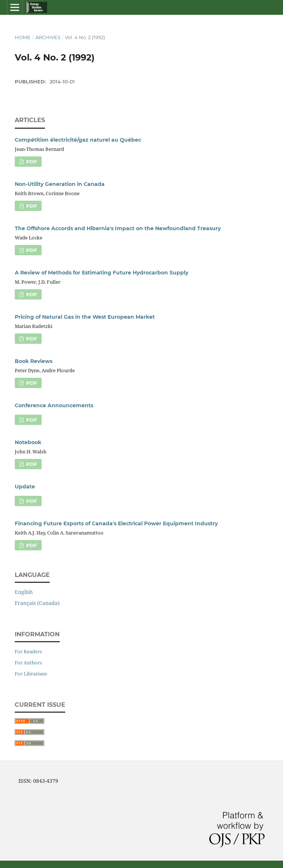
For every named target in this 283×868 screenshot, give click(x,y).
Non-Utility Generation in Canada (60, 184)
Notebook (28, 442)
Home (23, 37)
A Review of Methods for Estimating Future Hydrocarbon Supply (102, 273)
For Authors (28, 663)
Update (25, 487)
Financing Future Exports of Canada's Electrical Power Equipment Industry (116, 523)
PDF (31, 162)
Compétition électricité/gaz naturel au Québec (78, 140)
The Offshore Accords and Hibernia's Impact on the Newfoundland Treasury (118, 228)
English (24, 592)
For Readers (28, 651)
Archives (48, 37)
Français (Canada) (37, 603)
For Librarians (31, 674)
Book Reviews (34, 361)
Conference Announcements (54, 405)
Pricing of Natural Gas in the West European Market (85, 317)
